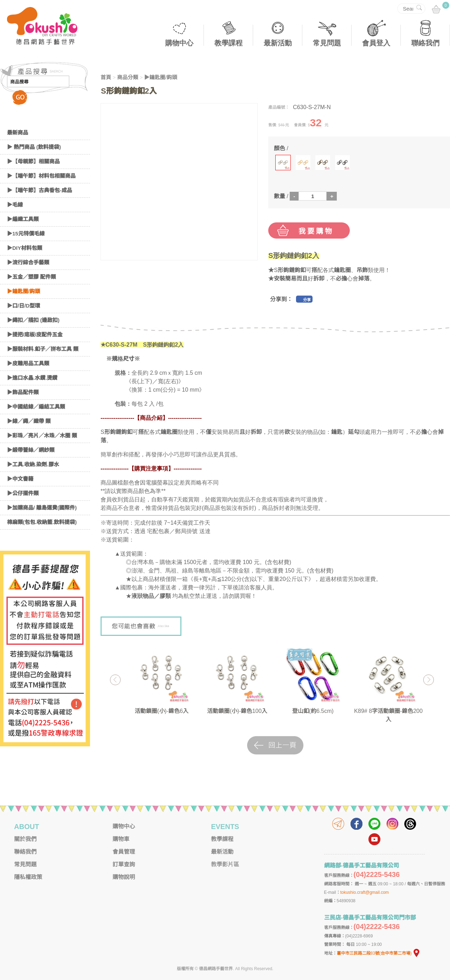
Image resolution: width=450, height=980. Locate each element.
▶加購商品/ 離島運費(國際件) (42, 508)
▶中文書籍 (20, 479)
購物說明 (124, 877)
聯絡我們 (425, 43)
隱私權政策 (28, 877)
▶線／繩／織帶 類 (29, 421)
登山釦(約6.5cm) (313, 711)
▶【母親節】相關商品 (33, 161)
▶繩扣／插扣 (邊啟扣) (33, 320)
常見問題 (327, 43)
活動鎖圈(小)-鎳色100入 (237, 711)
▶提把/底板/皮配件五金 (35, 334)
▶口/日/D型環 (24, 306)
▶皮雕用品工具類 (28, 363)
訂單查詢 (124, 864)
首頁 (106, 77)
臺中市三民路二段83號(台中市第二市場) (379, 953)
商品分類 (128, 77)
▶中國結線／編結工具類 (36, 407)
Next (428, 680)
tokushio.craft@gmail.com (365, 892)
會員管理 (124, 852)
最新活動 (278, 43)
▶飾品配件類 (23, 392)
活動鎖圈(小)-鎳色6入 (162, 711)
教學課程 (229, 43)
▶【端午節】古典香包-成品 (40, 190)
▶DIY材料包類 (25, 248)
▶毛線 (15, 205)
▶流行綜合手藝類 (28, 262)
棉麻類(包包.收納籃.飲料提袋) (42, 522)
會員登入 (376, 43)
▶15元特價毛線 (26, 233)
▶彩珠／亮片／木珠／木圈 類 (42, 435)
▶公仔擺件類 (23, 493)
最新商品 (18, 132)
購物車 (121, 839)
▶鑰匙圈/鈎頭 (24, 291)
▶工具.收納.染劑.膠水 (33, 464)
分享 (307, 300)
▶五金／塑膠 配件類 (31, 277)
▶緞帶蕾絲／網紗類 (31, 450)
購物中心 (179, 43)
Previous (115, 680)
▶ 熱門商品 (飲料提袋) (34, 147)
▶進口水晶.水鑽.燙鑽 (32, 378)
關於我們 (25, 839)
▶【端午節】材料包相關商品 (41, 176)
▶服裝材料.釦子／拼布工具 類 (43, 349)
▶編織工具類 (23, 219)
